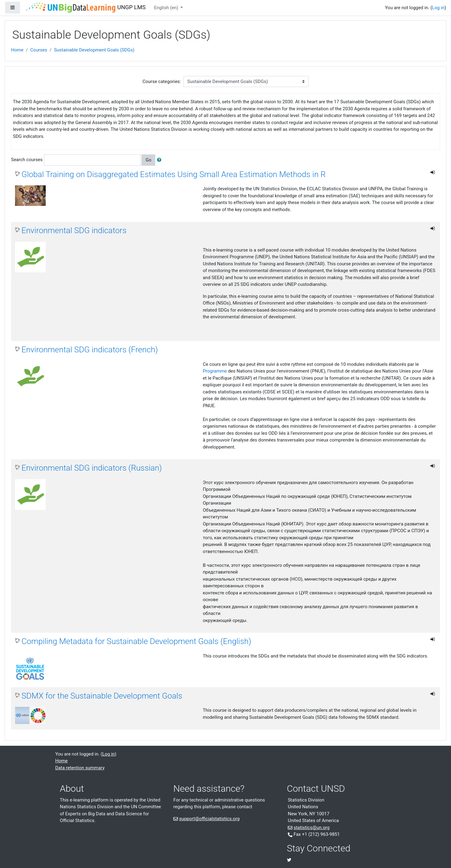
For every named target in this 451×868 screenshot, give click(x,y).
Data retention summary (80, 768)
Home (17, 50)
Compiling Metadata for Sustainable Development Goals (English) (136, 641)
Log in (438, 8)
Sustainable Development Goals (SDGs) (94, 50)
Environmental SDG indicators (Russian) (92, 468)
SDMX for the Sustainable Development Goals (102, 696)
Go (148, 160)
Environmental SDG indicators (74, 230)
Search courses (27, 160)
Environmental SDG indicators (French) (90, 350)
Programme (215, 371)
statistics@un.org (312, 828)
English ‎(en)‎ (167, 8)
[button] (160, 160)
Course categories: (162, 81)
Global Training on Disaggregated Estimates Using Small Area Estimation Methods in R (173, 174)
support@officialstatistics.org (209, 819)
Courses (39, 50)
